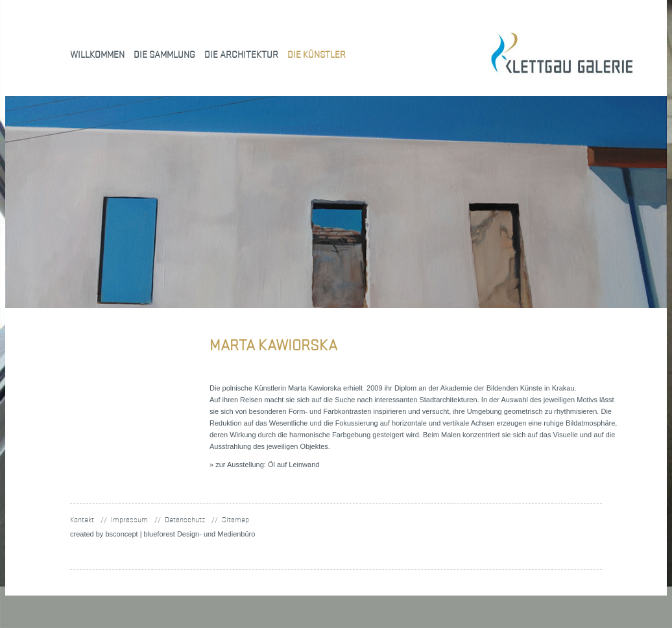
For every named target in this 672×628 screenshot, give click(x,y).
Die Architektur (241, 54)
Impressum (129, 519)
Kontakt (82, 519)
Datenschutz (185, 519)
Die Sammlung (164, 54)
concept (121, 534)
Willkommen (97, 54)
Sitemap (235, 519)
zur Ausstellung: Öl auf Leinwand (267, 465)
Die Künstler (317, 54)
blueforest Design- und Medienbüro (200, 534)
